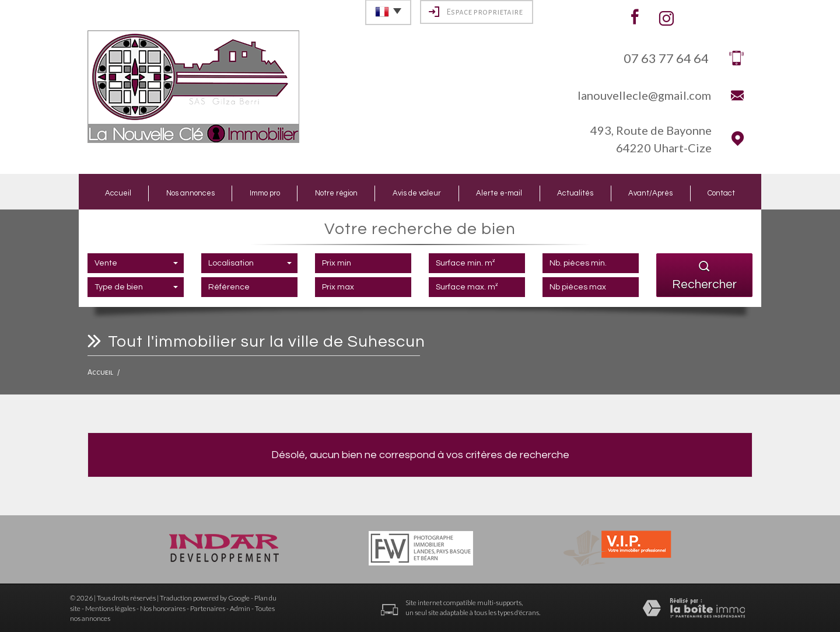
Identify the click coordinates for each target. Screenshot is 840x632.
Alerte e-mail (499, 193)
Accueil (118, 193)
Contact (721, 193)
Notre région (336, 193)
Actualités (575, 193)
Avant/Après (650, 193)
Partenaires (208, 608)
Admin (240, 608)
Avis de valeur (417, 193)
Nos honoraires (163, 608)
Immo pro (265, 193)
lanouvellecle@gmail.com (644, 95)
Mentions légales (110, 608)
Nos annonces (190, 193)
